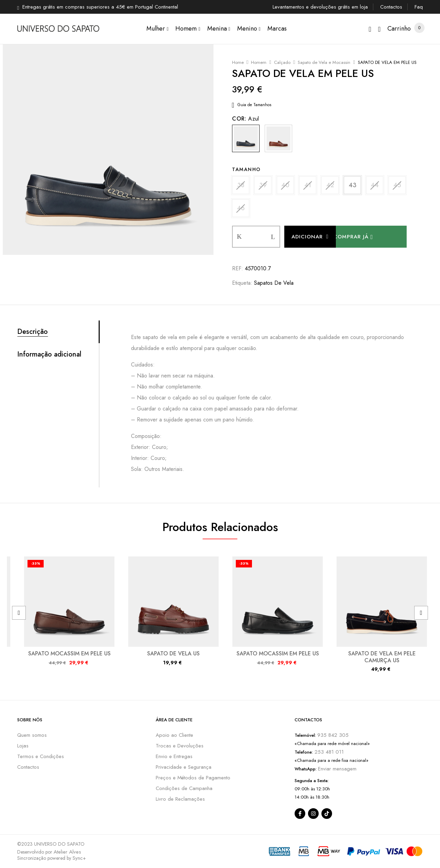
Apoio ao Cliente (174, 735)
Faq (419, 7)
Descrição (32, 332)
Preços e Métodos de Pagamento (193, 778)
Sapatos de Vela (274, 283)
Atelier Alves (67, 852)
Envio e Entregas (174, 756)
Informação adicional (49, 354)
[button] (399, 29)
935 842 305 (333, 735)
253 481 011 (328, 752)
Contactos (391, 7)
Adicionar (307, 237)
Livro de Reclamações (180, 799)
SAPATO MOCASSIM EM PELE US (69, 653)
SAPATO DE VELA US (173, 653)
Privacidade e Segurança (184, 767)
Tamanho (246, 169)
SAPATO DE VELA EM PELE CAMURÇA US (382, 657)
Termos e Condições (41, 756)
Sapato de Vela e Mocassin (324, 62)
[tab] (58, 332)
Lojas (23, 746)
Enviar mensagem (337, 769)
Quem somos (32, 735)
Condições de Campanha (184, 788)
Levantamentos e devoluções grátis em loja (320, 7)
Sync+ (79, 858)
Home (238, 62)
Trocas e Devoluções (180, 746)
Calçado (282, 62)
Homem (259, 62)
